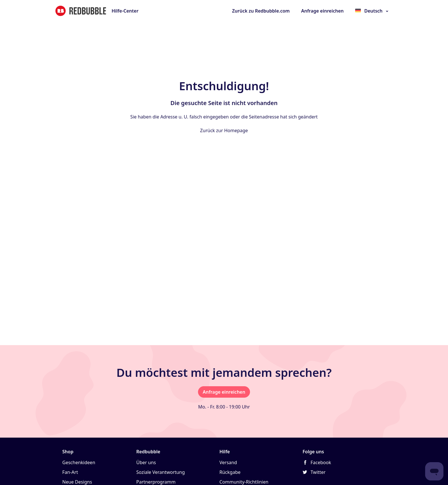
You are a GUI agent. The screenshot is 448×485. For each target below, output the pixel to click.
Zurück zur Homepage (224, 130)
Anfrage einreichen (322, 11)
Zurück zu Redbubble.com (261, 11)
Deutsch (373, 11)
